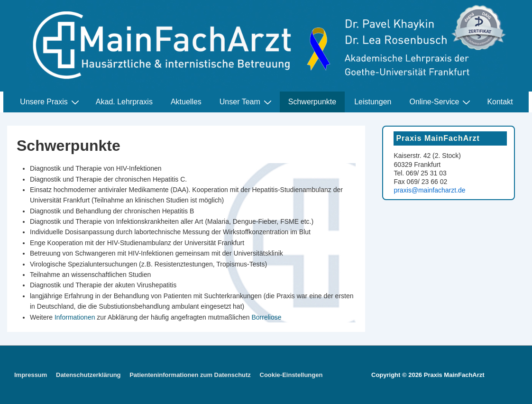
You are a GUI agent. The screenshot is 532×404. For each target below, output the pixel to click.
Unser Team (247, 102)
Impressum (31, 375)
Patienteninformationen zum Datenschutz (190, 375)
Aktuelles (186, 102)
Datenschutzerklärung (88, 375)
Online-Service (441, 102)
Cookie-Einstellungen (291, 375)
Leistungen (373, 102)
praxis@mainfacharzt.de (429, 190)
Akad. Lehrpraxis (124, 102)
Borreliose (266, 317)
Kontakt (500, 102)
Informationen (75, 317)
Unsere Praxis (50, 102)
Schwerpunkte (312, 102)
